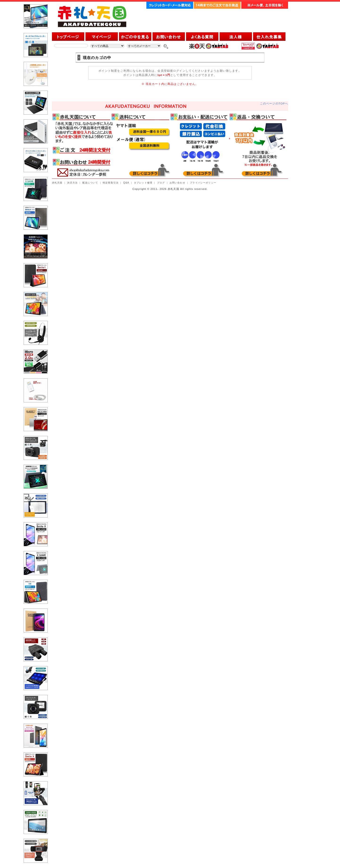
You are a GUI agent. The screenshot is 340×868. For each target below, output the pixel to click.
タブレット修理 (143, 183)
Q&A (126, 183)
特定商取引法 (111, 183)
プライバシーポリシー (203, 183)
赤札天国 (57, 183)
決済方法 (72, 183)
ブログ (161, 183)
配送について (90, 183)
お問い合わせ (177, 183)
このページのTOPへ (274, 103)
